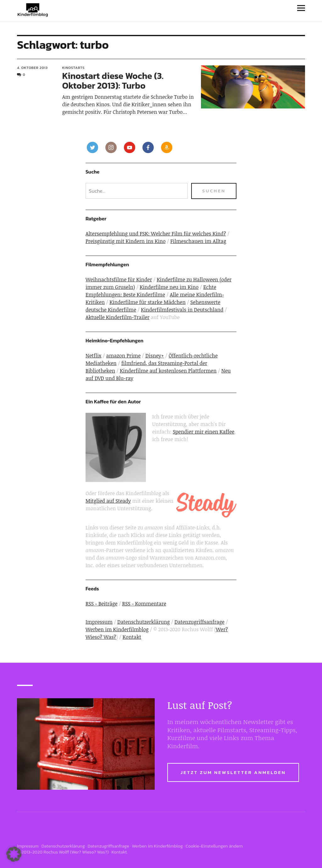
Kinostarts (74, 68)
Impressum (99, 622)
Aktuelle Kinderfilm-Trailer (117, 317)
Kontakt (132, 637)
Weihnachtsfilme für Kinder (119, 279)
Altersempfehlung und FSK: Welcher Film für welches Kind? (156, 234)
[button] (14, 854)
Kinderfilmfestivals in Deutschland (182, 310)
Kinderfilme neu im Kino (169, 287)
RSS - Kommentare (144, 604)
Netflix (93, 356)
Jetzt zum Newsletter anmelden (233, 772)
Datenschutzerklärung (144, 622)
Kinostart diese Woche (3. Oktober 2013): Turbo (113, 81)
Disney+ (155, 356)
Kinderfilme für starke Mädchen (147, 302)
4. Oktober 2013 (32, 68)
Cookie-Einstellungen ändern (214, 846)
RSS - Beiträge (101, 604)
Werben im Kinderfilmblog (117, 629)
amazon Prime (123, 356)
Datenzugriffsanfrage (200, 622)
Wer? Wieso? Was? (89, 852)
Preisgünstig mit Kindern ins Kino (126, 241)
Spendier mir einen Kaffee (203, 432)
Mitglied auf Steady (108, 501)
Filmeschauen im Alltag (198, 241)
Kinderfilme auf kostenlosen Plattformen (168, 371)
